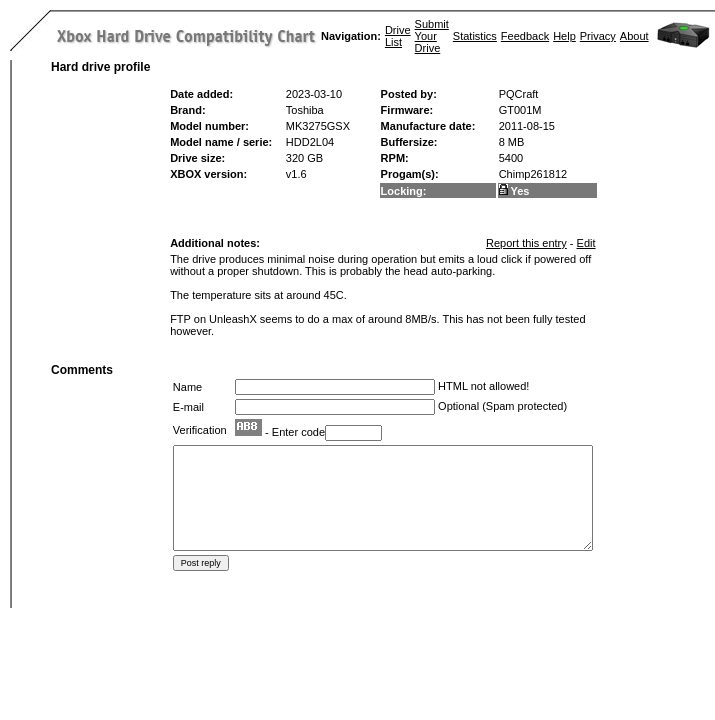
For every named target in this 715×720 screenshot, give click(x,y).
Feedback (525, 36)
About (634, 36)
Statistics (475, 36)
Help (564, 36)
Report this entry (526, 243)
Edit (586, 243)
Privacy (598, 36)
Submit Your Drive (432, 36)
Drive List (398, 36)
